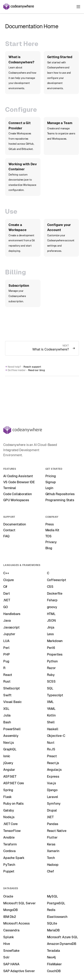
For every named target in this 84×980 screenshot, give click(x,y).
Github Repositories (60, 494)
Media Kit (52, 530)
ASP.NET (10, 777)
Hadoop (53, 865)
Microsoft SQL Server (19, 903)
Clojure (9, 580)
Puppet (9, 871)
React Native (57, 831)
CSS (50, 587)
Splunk (9, 937)
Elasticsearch (57, 917)
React (8, 675)
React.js (53, 763)
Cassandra (11, 930)
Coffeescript (57, 580)
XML (50, 702)
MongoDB (11, 910)
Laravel (53, 797)
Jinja (51, 627)
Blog (49, 548)
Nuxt (51, 743)
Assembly (11, 736)
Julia (7, 715)
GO (6, 607)
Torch (51, 858)
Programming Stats (60, 500)
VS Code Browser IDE (19, 482)
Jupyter (9, 634)
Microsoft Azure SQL (62, 937)
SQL (50, 688)
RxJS (51, 749)
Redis (51, 910)
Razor (51, 668)
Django (52, 790)
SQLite (52, 923)
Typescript (55, 695)
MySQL (52, 896)
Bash (7, 722)
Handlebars (12, 614)
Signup (51, 482)
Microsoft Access (16, 923)
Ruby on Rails (13, 804)
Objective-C (56, 736)
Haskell (53, 729)
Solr (6, 957)
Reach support (32, 367)
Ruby (51, 675)
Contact (9, 530)
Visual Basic (12, 702)
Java (7, 621)
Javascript (11, 627)
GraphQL (10, 749)
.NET (7, 600)
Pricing (51, 476)
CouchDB (54, 971)
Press (50, 524)
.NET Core (10, 824)
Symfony (54, 804)
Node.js (9, 817)
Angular (9, 770)
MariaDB (53, 930)
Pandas (53, 824)
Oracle (8, 896)
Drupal (52, 810)
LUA (6, 641)
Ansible (9, 837)
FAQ (6, 536)
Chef (51, 871)
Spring (8, 790)
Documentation (15, 524)
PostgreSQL (56, 903)
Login (49, 488)
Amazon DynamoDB (62, 944)
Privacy (51, 542)
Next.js (9, 743)
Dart (6, 594)
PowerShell (12, 729)
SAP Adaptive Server (19, 971)
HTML (51, 614)
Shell (51, 722)
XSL (6, 709)
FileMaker (54, 964)
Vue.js (52, 783)
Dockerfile (55, 594)
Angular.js (54, 770)
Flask (7, 797)
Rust (7, 681)
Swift (7, 695)
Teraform (10, 844)
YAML (51, 709)
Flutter (52, 837)
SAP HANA (11, 964)
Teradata (54, 951)
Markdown (55, 641)
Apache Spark (14, 858)
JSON (51, 621)
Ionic (7, 756)
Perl (6, 648)
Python (52, 661)
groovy (52, 607)
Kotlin (51, 715)
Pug (6, 661)
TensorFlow (12, 831)
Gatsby (9, 810)
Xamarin (53, 851)
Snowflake (11, 951)
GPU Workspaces (16, 500)
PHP (7, 654)
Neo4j (51, 957)
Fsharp (52, 600)
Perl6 (51, 648)
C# (5, 587)
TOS (49, 536)
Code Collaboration (18, 494)
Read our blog (36, 370)
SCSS (51, 681)
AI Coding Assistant (18, 476)
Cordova (9, 851)
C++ (6, 573)
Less (50, 634)
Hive (6, 944)
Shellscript (12, 688)
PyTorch (9, 865)
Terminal (10, 488)
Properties (55, 654)
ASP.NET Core (14, 783)
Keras (51, 844)
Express (53, 777)
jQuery (8, 763)
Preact (52, 756)
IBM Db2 (10, 917)
